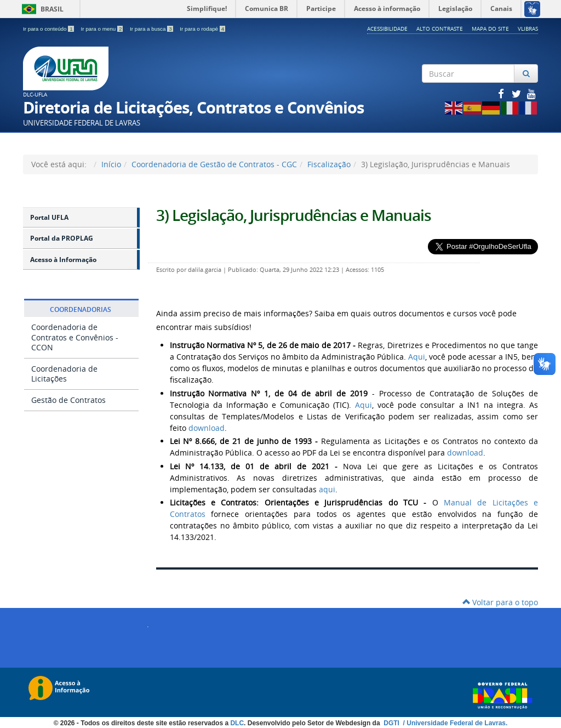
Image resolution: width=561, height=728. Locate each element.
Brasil (41, 9)
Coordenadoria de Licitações (64, 374)
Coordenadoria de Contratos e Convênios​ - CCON (75, 337)
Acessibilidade (387, 29)
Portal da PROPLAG (62, 238)
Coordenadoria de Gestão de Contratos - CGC (214, 164)
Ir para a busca (152, 29)
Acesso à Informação (63, 260)
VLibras (528, 29)
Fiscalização (329, 164)
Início (111, 164)
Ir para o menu (102, 29)
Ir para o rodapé (202, 29)
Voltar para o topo (500, 602)
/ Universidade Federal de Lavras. (454, 723)
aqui (327, 489)
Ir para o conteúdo (49, 29)
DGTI (392, 723)
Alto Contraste (440, 29)
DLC (237, 723)
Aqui (417, 357)
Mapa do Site (490, 29)
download (205, 428)
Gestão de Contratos (68, 400)
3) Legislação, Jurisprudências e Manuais (294, 215)
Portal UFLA (49, 217)
